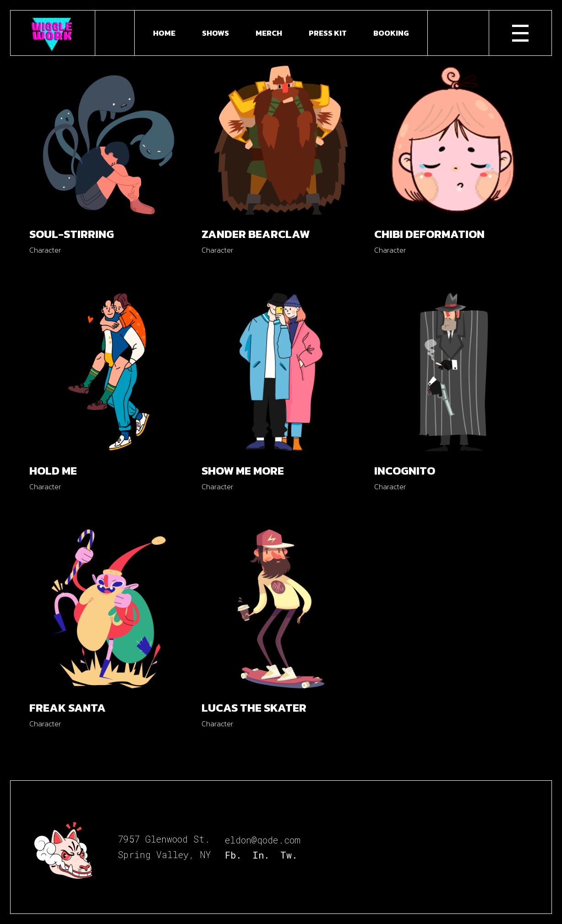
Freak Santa (68, 708)
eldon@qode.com (263, 840)
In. (261, 855)
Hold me (53, 470)
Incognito (405, 470)
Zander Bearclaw (256, 234)
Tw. (289, 855)
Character (45, 250)
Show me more (243, 470)
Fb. (233, 855)
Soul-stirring (72, 234)
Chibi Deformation (429, 234)
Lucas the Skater (254, 708)
